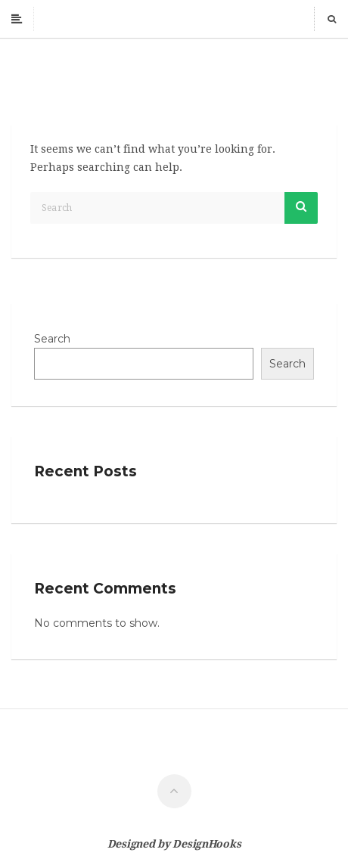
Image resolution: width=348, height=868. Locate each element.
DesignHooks (207, 844)
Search (52, 339)
